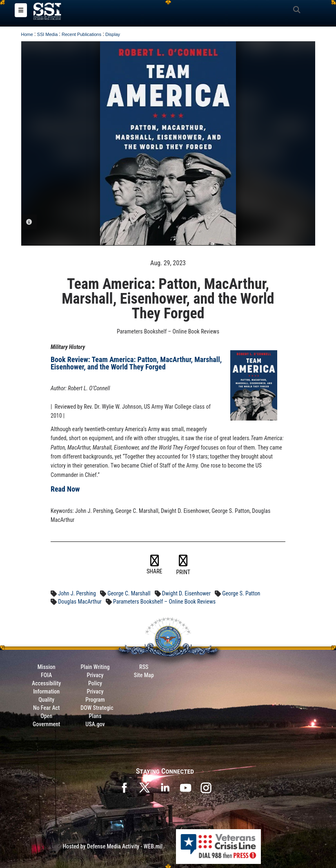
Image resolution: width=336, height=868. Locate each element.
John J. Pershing (77, 593)
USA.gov (95, 724)
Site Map (144, 675)
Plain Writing (95, 667)
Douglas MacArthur (80, 602)
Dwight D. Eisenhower (186, 593)
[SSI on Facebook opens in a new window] (124, 787)
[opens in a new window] (206, 787)
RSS (144, 667)
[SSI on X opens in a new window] (145, 787)
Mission (47, 667)
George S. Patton (241, 593)
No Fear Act (46, 708)
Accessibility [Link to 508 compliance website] (46, 683)
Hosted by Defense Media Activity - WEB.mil (113, 846)
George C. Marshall (129, 593)
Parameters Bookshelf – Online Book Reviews (164, 602)
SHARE (155, 565)
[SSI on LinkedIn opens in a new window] (165, 787)
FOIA (46, 675)
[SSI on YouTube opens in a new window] (185, 787)
